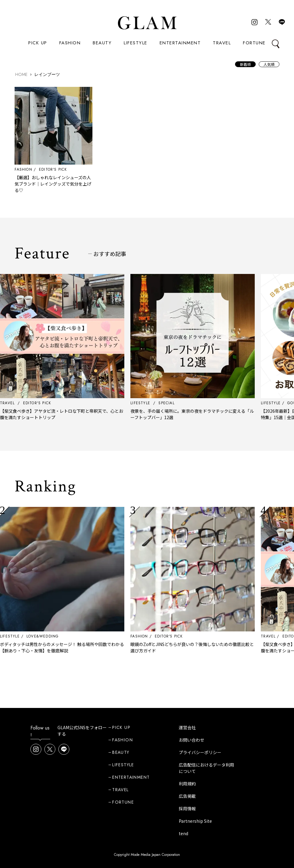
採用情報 (187, 808)
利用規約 (187, 784)
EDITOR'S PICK (53, 169)
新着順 (245, 64)
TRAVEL (222, 43)
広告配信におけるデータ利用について (206, 768)
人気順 (269, 64)
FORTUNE (254, 43)
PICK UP (38, 43)
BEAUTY (102, 43)
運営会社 (187, 727)
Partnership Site (195, 821)
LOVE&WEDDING (48, 636)
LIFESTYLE (136, 43)
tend (183, 833)
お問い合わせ (192, 740)
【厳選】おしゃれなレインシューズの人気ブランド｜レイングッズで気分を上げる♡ (53, 184)
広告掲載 (187, 796)
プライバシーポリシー (200, 752)
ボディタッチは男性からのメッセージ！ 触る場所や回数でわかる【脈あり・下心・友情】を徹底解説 (67, 647)
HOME (21, 74)
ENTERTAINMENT (180, 43)
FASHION (70, 43)
